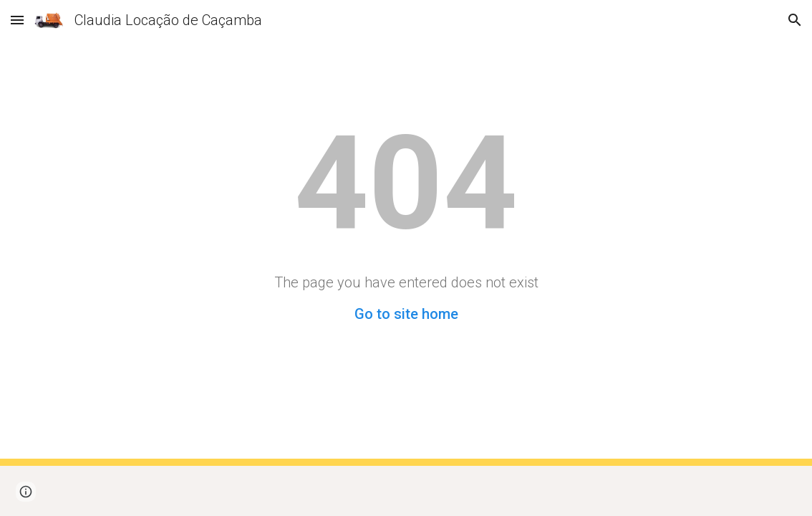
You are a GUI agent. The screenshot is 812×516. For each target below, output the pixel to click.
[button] (17, 20)
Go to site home (406, 314)
